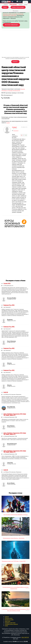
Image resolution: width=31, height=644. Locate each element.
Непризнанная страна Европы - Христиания (14, 538)
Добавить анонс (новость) (11, 624)
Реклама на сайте (9, 620)
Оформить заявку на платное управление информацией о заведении (13, 15)
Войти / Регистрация (18, 7)
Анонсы (20, 5)
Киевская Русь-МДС (9, 305)
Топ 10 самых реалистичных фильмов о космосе (15, 515)
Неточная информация (11, 25)
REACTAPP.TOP (25, 637)
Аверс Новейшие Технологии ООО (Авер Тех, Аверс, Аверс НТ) (15, 414)
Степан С (14, 127)
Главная (6, 5)
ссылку (8, 123)
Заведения (8, 621)
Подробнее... (15, 62)
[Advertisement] (15, 44)
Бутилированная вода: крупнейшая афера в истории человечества (16, 588)
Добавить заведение (10, 623)
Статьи (26, 5)
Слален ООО (7, 283)
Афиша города (9, 8)
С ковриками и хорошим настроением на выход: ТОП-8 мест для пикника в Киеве (15, 610)
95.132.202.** (16, 131)
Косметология (17, 90)
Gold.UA (6, 392)
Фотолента (15, 11)
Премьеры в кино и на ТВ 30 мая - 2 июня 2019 (14, 561)
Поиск (5, 7)
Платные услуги (9, 618)
